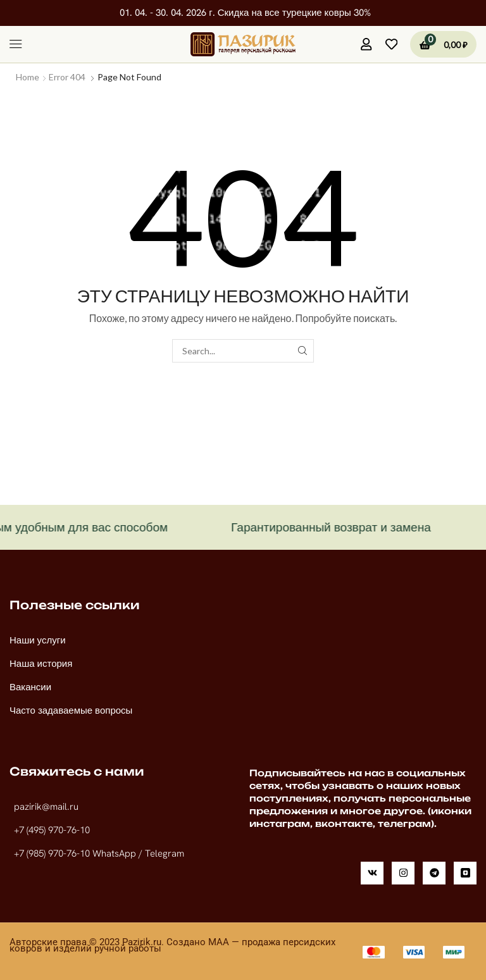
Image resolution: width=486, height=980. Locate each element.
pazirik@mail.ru (46, 807)
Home (28, 77)
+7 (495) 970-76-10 (52, 830)
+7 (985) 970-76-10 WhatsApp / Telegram (99, 853)
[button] (16, 44)
